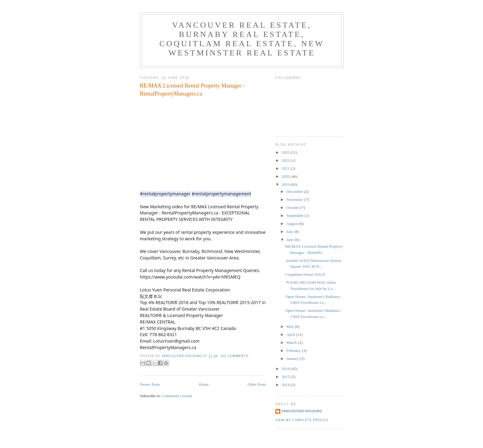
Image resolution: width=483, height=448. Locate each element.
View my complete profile (302, 420)
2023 (286, 160)
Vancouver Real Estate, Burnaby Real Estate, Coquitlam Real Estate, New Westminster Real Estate (242, 39)
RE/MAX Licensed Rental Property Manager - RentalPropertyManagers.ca (192, 90)
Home (204, 384)
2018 (286, 369)
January (293, 358)
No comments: (235, 356)
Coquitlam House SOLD (305, 274)
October (293, 208)
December (295, 191)
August (293, 224)
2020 (286, 176)
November (295, 200)
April (291, 334)
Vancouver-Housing (302, 411)
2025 (286, 152)
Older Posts (257, 384)
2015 (286, 377)
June (291, 240)
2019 (286, 184)
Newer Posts (150, 384)
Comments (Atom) (177, 396)
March (292, 342)
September (296, 216)
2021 (286, 168)
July (290, 232)
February (294, 350)
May (291, 326)
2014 (286, 385)
